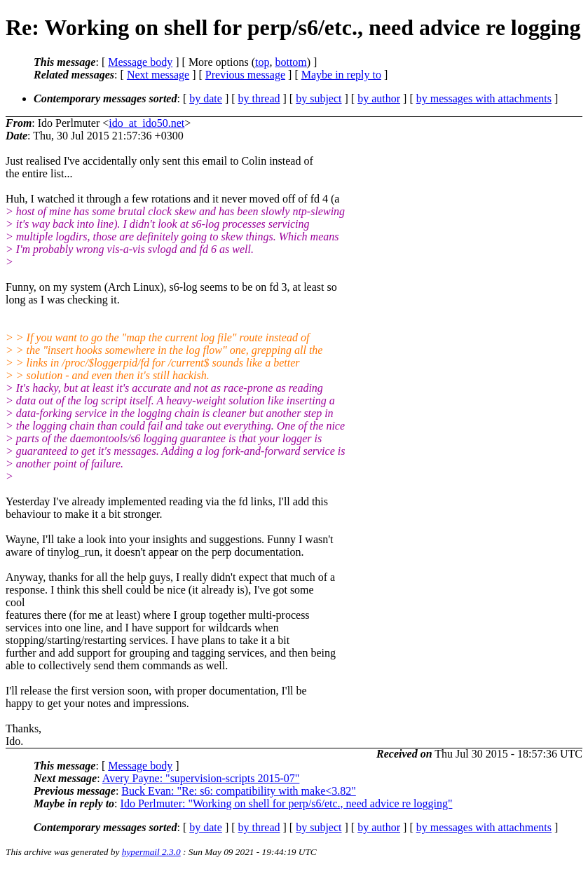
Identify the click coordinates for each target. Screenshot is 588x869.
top (262, 62)
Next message (158, 75)
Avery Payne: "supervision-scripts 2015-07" (201, 778)
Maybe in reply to (341, 75)
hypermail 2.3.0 (151, 852)
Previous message (245, 75)
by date (206, 98)
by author (379, 98)
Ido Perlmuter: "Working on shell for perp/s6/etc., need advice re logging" (287, 803)
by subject (319, 98)
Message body (140, 62)
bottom (290, 62)
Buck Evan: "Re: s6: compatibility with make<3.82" (238, 791)
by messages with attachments (484, 98)
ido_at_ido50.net (146, 123)
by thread (259, 98)
